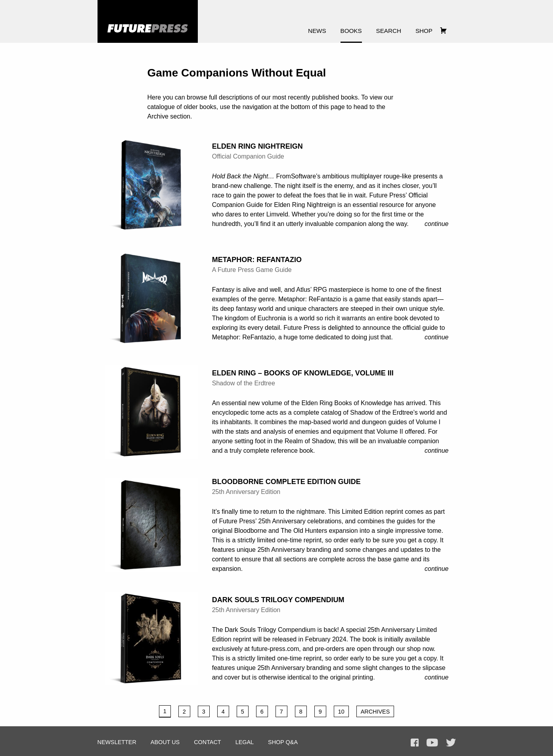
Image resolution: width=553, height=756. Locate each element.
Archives (375, 712)
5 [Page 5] (243, 712)
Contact (207, 742)
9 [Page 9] (320, 712)
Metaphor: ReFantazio (257, 260)
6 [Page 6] (262, 712)
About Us (165, 742)
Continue (437, 224)
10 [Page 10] (341, 712)
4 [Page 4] (223, 712)
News (317, 31)
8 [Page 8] (301, 712)
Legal (245, 742)
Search (389, 31)
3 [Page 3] (204, 712)
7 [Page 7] (281, 712)
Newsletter (117, 742)
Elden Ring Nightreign (257, 146)
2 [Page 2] (184, 712)
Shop (424, 31)
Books (351, 31)
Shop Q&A (283, 742)
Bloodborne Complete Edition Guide (286, 482)
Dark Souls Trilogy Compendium (278, 600)
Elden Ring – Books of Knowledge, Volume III (303, 373)
